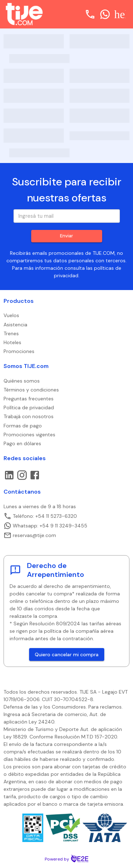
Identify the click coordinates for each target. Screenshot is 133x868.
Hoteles (12, 342)
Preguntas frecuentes (29, 399)
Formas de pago (23, 426)
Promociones (19, 351)
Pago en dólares (22, 443)
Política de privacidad (29, 407)
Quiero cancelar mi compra (67, 655)
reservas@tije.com (30, 535)
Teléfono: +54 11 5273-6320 (40, 516)
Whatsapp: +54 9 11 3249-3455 (45, 526)
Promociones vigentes (29, 435)
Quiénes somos (22, 381)
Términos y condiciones (31, 390)
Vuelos (11, 315)
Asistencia (15, 325)
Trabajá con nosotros (29, 416)
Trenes (11, 333)
